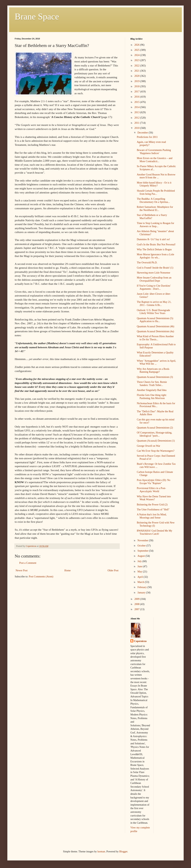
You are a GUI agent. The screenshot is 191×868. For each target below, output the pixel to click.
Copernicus (140, 641)
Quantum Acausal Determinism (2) (155, 428)
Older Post (113, 570)
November (143, 540)
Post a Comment (28, 563)
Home (68, 570)
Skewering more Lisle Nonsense (154, 273)
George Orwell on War (148, 446)
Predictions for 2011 (147, 137)
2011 (137, 123)
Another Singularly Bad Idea (152, 390)
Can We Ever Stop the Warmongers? (156, 451)
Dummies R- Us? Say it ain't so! (153, 239)
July (140, 561)
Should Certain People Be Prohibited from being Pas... (156, 192)
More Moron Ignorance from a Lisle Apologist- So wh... (155, 256)
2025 (137, 50)
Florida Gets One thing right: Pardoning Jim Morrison (152, 397)
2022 (137, 66)
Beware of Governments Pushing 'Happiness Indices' (154, 152)
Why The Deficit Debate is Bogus (154, 249)
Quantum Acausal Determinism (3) (155, 377)
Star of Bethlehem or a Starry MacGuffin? (152, 217)
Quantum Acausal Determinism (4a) (155, 331)
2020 (137, 76)
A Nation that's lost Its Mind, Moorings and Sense (152, 516)
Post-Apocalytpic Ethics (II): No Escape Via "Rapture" (154, 482)
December (143, 133)
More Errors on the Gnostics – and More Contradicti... (155, 160)
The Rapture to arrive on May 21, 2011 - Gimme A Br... (154, 304)
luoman (101, 852)
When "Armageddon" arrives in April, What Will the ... (156, 362)
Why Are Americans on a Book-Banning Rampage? (153, 371)
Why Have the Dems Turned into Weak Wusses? (154, 498)
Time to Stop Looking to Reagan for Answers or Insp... (155, 225)
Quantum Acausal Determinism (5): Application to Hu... (155, 320)
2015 (137, 102)
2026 (137, 45)
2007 (137, 609)
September (143, 551)
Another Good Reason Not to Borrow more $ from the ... (156, 176)
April (140, 577)
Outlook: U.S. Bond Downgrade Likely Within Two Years (153, 312)
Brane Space (37, 16)
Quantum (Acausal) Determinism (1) (156, 441)
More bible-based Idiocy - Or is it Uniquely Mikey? (154, 184)
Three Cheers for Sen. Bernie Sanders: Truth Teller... (152, 384)
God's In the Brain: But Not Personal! (156, 245)
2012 (137, 118)
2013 (137, 112)
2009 (137, 599)
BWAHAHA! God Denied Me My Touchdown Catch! (155, 532)
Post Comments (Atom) (41, 577)
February (142, 587)
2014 (137, 107)
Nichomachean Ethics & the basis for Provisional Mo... (156, 405)
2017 (137, 92)
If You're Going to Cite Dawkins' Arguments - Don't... (154, 287)
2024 (137, 55)
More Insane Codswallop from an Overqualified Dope (154, 279)
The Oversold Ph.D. (147, 263)
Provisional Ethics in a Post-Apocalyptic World (151, 490)
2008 (137, 604)
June (140, 566)
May (140, 572)
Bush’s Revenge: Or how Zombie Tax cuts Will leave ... (156, 465)
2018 (137, 86)
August (141, 556)
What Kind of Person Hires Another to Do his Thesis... (155, 338)
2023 (137, 60)
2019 (137, 81)
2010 (137, 128)
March (141, 582)
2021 (137, 71)
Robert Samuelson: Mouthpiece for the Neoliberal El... (155, 209)
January (142, 593)
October (142, 546)
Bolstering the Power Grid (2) (152, 505)
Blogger (123, 852)
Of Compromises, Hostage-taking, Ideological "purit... (154, 434)
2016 (137, 97)
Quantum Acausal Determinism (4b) (155, 326)
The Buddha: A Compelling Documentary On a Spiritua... (153, 200)
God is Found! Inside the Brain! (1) (155, 268)
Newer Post (22, 570)
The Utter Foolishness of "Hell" (153, 510)
